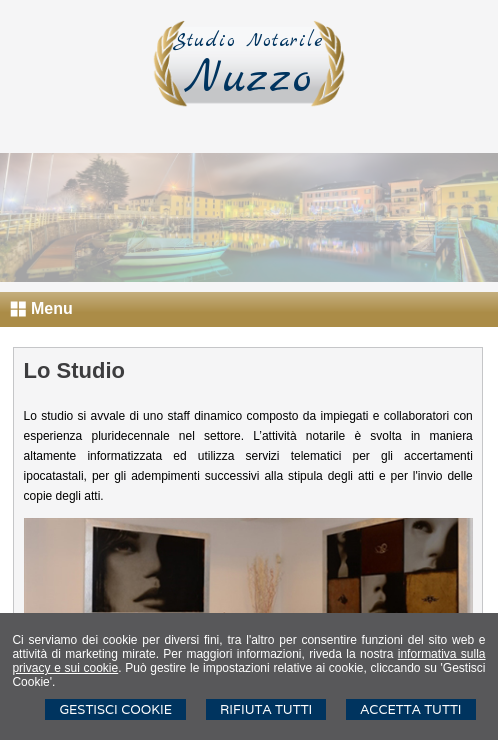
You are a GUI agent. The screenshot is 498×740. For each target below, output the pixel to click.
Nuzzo (248, 79)
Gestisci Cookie (115, 709)
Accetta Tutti (410, 709)
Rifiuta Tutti (266, 709)
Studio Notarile (248, 41)
